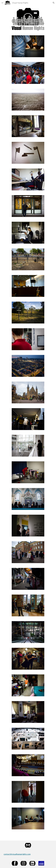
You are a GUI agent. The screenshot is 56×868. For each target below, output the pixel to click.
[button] (2, 3)
